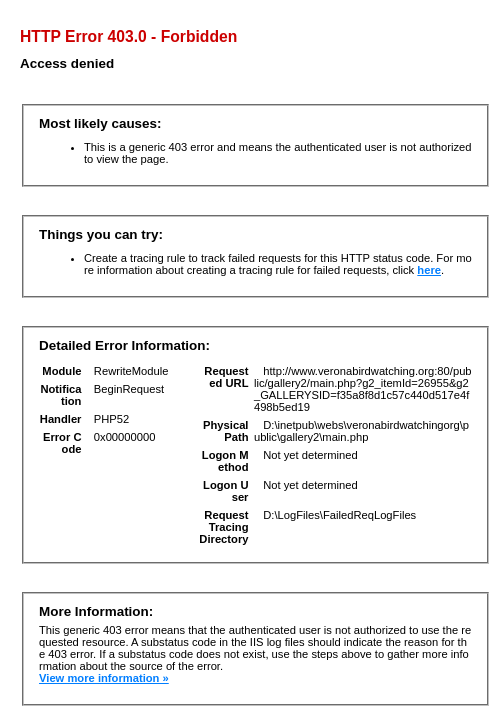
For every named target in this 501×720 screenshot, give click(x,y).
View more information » (104, 678)
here (429, 270)
